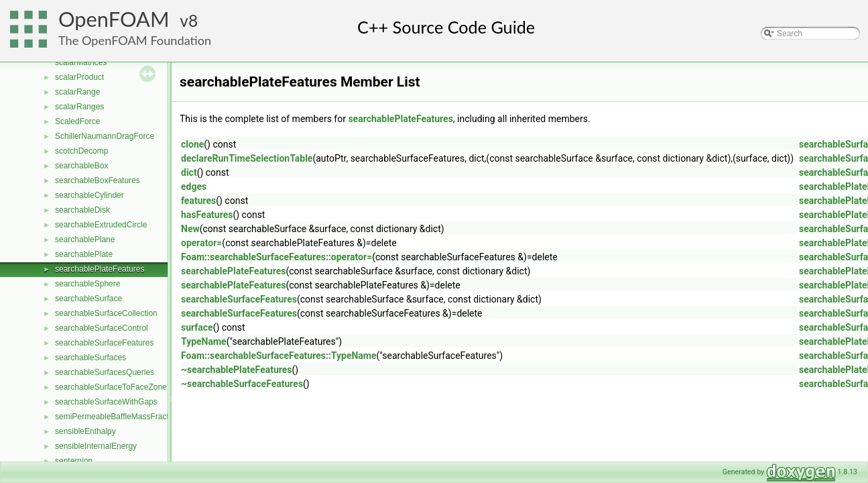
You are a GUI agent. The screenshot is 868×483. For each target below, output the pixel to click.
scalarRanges (79, 107)
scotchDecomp (81, 151)
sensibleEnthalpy (85, 431)
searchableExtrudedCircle (101, 225)
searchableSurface (88, 299)
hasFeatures (207, 215)
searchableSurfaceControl (102, 328)
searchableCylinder (89, 195)
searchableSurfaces (90, 358)
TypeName (204, 341)
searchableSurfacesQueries (105, 372)
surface (197, 327)
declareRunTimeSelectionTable (247, 158)
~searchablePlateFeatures (237, 370)
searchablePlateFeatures (100, 269)
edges (194, 186)
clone (192, 144)
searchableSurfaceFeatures (104, 343)
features (198, 201)
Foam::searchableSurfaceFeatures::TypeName (279, 356)
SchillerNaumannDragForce (105, 136)
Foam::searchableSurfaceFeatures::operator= (276, 257)
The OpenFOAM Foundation (135, 40)
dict (189, 172)
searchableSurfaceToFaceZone (111, 387)
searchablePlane (85, 239)
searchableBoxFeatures (98, 180)
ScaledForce (77, 121)
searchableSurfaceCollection (106, 313)
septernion (74, 461)
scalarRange (77, 92)
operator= (201, 243)
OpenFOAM (114, 19)
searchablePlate (84, 254)
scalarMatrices (81, 62)
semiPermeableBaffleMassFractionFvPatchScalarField (152, 417)
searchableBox (81, 166)
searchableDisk (82, 210)
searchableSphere (87, 284)
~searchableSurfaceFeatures (242, 384)
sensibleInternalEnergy (96, 446)
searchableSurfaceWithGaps (106, 402)
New (190, 229)
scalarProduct (79, 77)
